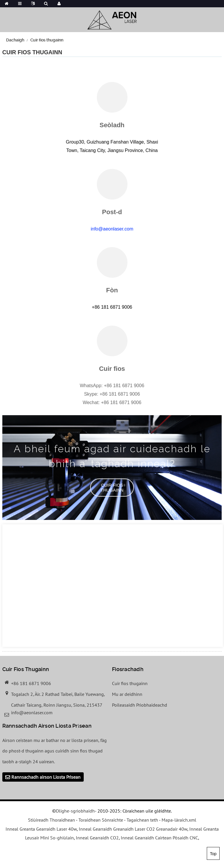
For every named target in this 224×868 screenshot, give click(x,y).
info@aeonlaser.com (112, 229)
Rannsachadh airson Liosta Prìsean (46, 777)
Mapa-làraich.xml (179, 820)
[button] (112, 488)
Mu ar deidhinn (127, 694)
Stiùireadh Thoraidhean (51, 820)
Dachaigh (15, 40)
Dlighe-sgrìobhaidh (75, 811)
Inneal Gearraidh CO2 (97, 838)
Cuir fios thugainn (47, 40)
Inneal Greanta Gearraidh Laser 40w (41, 829)
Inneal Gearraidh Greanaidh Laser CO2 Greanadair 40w (133, 829)
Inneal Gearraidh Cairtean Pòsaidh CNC (159, 838)
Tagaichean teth (142, 820)
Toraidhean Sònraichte (101, 820)
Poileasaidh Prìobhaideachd (140, 705)
